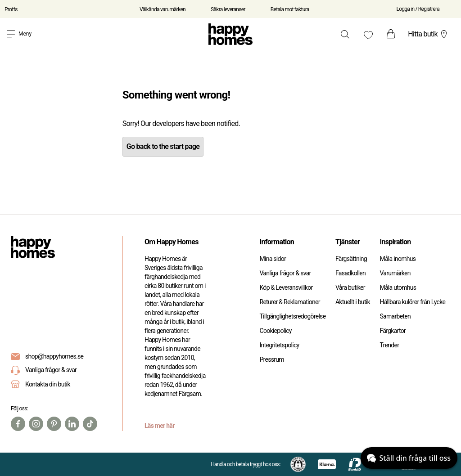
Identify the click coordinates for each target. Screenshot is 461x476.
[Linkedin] (72, 424)
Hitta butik (429, 34)
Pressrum (271, 359)
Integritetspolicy (279, 345)
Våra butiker (350, 287)
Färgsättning (351, 259)
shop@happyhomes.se (54, 356)
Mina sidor (273, 259)
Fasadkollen (350, 273)
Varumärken (395, 273)
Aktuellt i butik (353, 302)
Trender (389, 345)
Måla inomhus (398, 259)
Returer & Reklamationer (289, 302)
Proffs (11, 9)
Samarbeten (395, 316)
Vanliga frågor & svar (44, 370)
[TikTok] (90, 424)
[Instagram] (36, 424)
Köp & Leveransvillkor (286, 287)
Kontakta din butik (48, 384)
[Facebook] (18, 424)
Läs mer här (160, 426)
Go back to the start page (163, 146)
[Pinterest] (54, 424)
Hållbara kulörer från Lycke (412, 302)
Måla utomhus (398, 287)
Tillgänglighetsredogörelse (292, 316)
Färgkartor (393, 331)
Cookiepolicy (275, 331)
